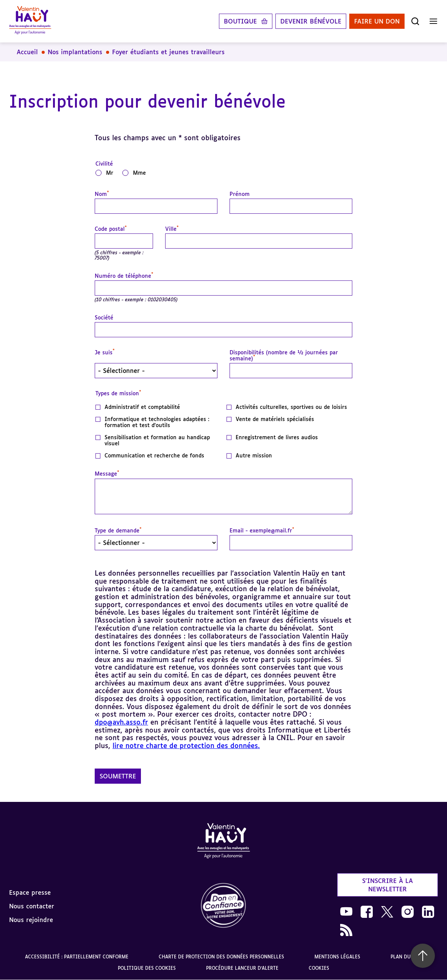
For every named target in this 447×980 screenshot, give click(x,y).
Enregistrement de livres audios (277, 437)
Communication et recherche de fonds (154, 456)
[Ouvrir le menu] (433, 21)
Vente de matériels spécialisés (275, 419)
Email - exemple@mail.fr (262, 531)
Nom (102, 194)
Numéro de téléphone (124, 276)
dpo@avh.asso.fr (121, 722)
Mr (110, 173)
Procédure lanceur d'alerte (242, 968)
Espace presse (30, 892)
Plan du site (406, 957)
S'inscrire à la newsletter (388, 885)
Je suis (105, 352)
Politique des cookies (147, 968)
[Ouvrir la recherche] (415, 21)
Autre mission (254, 456)
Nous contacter (32, 906)
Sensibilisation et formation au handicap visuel (157, 440)
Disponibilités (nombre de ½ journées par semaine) (284, 355)
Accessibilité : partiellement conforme (77, 957)
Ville (172, 229)
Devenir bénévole (311, 21)
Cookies (319, 968)
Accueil (27, 52)
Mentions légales (337, 957)
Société (104, 318)
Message (107, 474)
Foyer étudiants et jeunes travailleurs (168, 52)
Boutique (240, 21)
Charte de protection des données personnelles (221, 957)
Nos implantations (75, 52)
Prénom (240, 194)
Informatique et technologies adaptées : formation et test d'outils (157, 422)
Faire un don (377, 21)
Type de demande (118, 531)
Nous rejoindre (31, 920)
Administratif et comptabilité (142, 407)
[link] (223, 906)
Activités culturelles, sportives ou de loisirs (291, 407)
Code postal (111, 229)
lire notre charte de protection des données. (186, 745)
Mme (139, 173)
